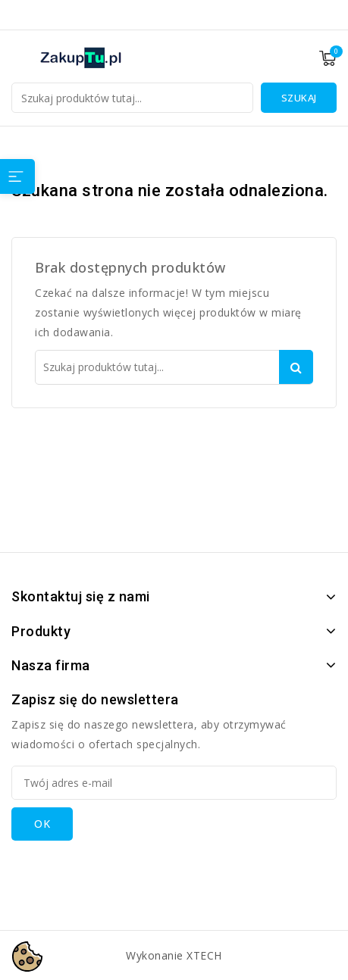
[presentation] (127, 870)
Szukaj (299, 98)
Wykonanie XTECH (174, 955)
